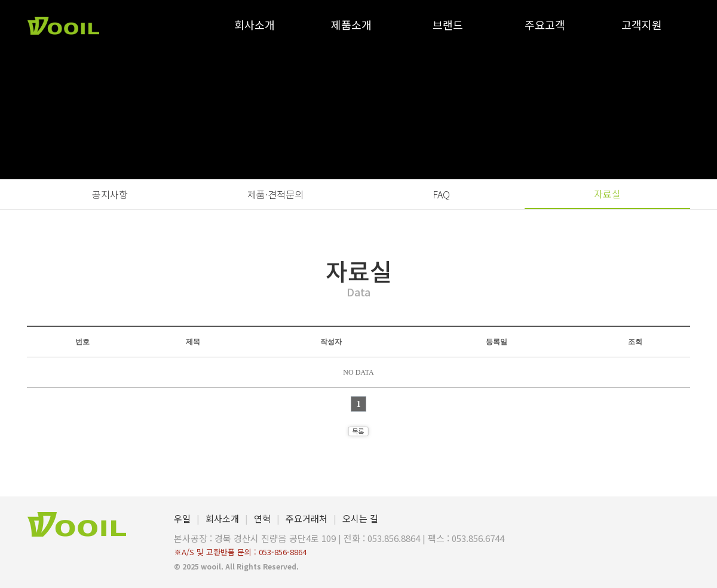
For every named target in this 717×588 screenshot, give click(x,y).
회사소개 (255, 24)
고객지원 (642, 24)
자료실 (607, 194)
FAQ (441, 194)
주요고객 (545, 24)
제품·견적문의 (275, 194)
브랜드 (448, 24)
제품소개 (351, 24)
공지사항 (110, 194)
